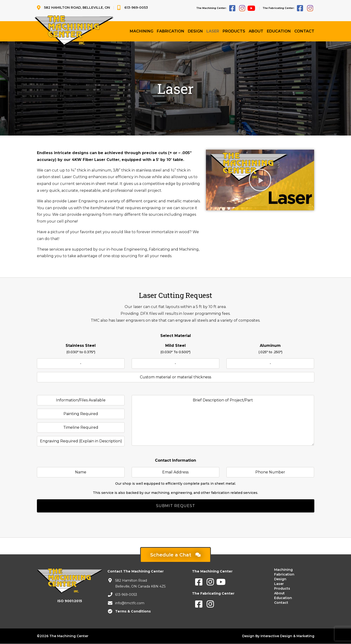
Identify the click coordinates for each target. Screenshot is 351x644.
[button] (260, 180)
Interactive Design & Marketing (287, 636)
